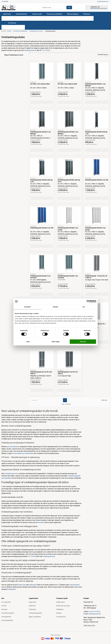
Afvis (28, 342)
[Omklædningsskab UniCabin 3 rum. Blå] (42, 216)
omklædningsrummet (12, 474)
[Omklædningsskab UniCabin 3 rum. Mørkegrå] (69, 120)
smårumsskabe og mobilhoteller (22, 453)
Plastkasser (33, 609)
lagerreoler (22, 585)
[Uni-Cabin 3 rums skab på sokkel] (69, 72)
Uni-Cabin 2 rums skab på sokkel (40, 84)
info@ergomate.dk (30, 50)
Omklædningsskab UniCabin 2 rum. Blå (97, 180)
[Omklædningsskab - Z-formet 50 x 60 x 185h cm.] (97, 263)
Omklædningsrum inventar (36, 31)
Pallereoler (32, 606)
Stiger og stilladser (35, 617)
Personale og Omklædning (20, 31)
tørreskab (41, 522)
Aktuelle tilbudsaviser (103, 2)
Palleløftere (60, 609)
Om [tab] (84, 307)
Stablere (59, 613)
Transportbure (61, 617)
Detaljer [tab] (55, 307)
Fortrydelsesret (6, 617)
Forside (9, 31)
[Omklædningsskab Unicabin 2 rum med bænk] (42, 263)
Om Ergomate (6, 602)
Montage (4, 609)
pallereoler (33, 585)
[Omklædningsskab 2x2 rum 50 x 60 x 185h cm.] (42, 359)
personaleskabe (12, 447)
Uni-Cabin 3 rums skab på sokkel (67, 84)
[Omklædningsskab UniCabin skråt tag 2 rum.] (42, 167)
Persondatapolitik (7, 620)
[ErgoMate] (8, 8)
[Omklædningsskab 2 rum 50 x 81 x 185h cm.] (69, 359)
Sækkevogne (61, 602)
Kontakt (4, 606)
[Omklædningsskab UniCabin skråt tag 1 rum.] (97, 120)
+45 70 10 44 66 (95, 612)
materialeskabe (74, 585)
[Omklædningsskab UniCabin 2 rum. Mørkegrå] (42, 120)
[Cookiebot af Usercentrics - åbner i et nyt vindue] (88, 301)
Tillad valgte (55, 342)
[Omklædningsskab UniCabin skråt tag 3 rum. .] (69, 167)
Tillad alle (83, 342)
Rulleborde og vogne (63, 606)
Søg (69, 8)
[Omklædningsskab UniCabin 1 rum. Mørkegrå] (97, 72)
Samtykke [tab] (27, 307)
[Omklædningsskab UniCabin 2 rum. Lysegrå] (69, 216)
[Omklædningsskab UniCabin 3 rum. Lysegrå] (97, 216)
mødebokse (12, 589)
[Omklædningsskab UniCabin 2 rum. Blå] (97, 167)
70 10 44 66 (46, 50)
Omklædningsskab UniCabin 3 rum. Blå (42, 228)
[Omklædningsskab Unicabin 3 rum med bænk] (69, 263)
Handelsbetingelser (8, 613)
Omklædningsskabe (35, 613)
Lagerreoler (33, 602)
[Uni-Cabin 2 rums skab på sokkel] (42, 72)
